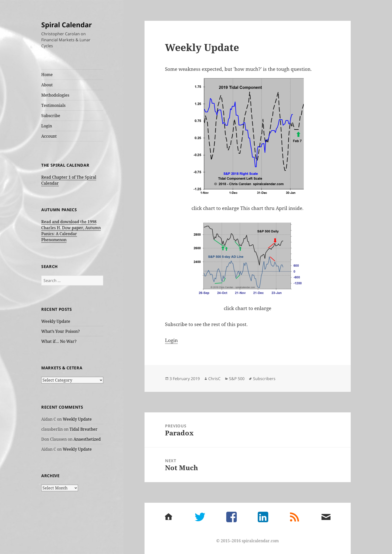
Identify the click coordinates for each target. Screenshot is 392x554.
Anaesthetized (87, 439)
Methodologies (55, 95)
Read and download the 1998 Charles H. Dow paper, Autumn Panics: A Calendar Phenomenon (71, 231)
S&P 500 (237, 379)
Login (47, 126)
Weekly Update (56, 321)
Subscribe (51, 116)
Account (49, 136)
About (47, 85)
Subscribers (264, 379)
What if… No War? (59, 341)
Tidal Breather (83, 429)
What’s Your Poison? (60, 331)
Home (47, 75)
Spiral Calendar (66, 25)
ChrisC (214, 379)
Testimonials (53, 105)
